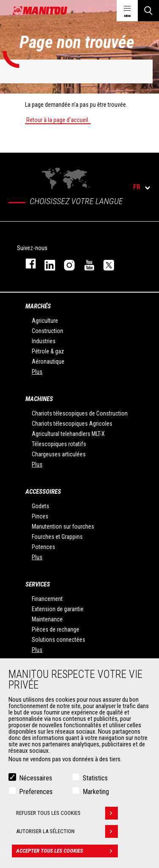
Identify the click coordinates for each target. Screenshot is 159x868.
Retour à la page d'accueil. (58, 120)
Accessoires (43, 492)
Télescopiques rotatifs (59, 444)
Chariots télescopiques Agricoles (72, 424)
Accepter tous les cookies (67, 855)
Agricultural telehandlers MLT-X (68, 434)
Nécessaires (36, 782)
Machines (39, 399)
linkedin (46, 263)
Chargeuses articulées (59, 454)
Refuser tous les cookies (67, 817)
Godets (40, 506)
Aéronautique (48, 361)
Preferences (36, 796)
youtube (85, 263)
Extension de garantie (58, 609)
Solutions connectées (59, 640)
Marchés (38, 306)
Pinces (40, 516)
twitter (105, 263)
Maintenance (47, 619)
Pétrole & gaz (48, 351)
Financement (47, 599)
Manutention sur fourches (63, 526)
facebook (26, 263)
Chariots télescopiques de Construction (80, 413)
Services (38, 584)
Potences (43, 547)
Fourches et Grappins (57, 537)
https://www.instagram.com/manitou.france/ (65, 263)
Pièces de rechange (56, 629)
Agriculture (45, 321)
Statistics (95, 782)
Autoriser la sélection (67, 836)
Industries (44, 341)
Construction (47, 331)
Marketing (96, 796)
